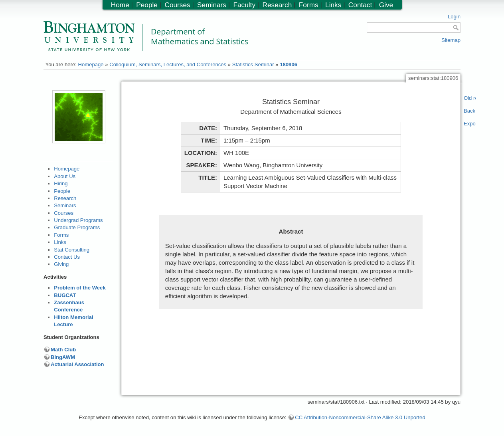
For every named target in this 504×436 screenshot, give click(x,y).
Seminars (65, 205)
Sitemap (451, 40)
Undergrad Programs (78, 220)
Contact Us (67, 257)
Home (120, 5)
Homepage (91, 64)
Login (454, 17)
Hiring (61, 183)
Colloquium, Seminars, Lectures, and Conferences (168, 64)
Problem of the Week (80, 288)
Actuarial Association (77, 364)
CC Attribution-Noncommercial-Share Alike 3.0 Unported (360, 417)
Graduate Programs (77, 227)
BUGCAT (65, 295)
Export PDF (470, 124)
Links (60, 242)
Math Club (63, 350)
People (62, 191)
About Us (65, 176)
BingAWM (63, 357)
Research (65, 198)
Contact (360, 5)
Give (386, 5)
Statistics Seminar (253, 64)
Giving (61, 264)
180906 (289, 64)
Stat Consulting (72, 250)
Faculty (244, 5)
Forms (61, 235)
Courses (64, 213)
